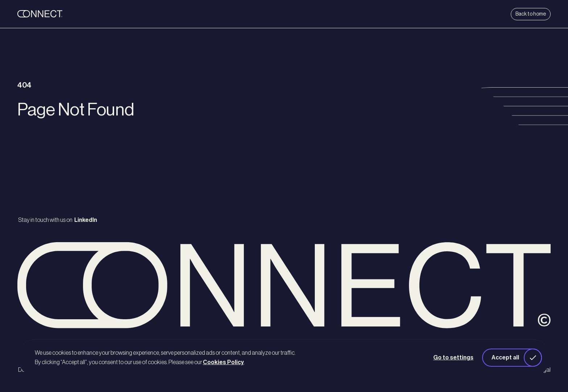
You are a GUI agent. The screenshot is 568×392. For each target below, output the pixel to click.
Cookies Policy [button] (223, 362)
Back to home (531, 14)
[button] (512, 358)
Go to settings (453, 358)
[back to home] (62, 14)
